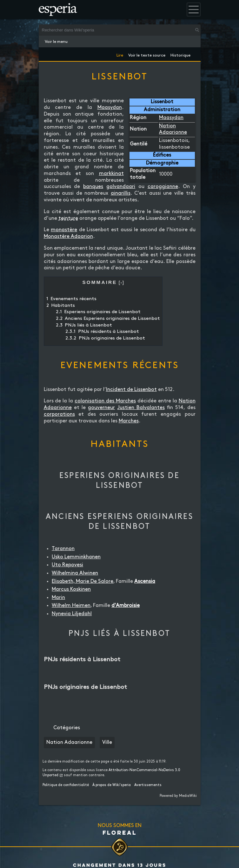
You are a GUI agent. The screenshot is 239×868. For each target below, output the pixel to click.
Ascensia (145, 581)
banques (93, 187)
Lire (120, 54)
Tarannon (63, 549)
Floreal (120, 832)
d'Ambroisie (126, 606)
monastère (64, 230)
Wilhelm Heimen (71, 606)
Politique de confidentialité (66, 785)
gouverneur (101, 408)
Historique (180, 54)
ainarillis (121, 193)
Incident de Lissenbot (131, 390)
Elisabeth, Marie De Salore (83, 581)
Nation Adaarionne (69, 742)
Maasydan (171, 118)
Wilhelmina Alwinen (75, 573)
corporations (59, 414)
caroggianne (163, 187)
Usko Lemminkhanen (76, 557)
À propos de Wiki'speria (112, 785)
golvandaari (121, 187)
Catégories (67, 728)
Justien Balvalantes (141, 408)
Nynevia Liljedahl (72, 614)
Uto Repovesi (67, 565)
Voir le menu (56, 42)
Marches (129, 421)
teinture (68, 218)
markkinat (111, 174)
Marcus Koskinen (71, 589)
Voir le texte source (147, 54)
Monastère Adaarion (68, 236)
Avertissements (148, 785)
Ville (107, 742)
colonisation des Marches (105, 401)
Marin (58, 598)
